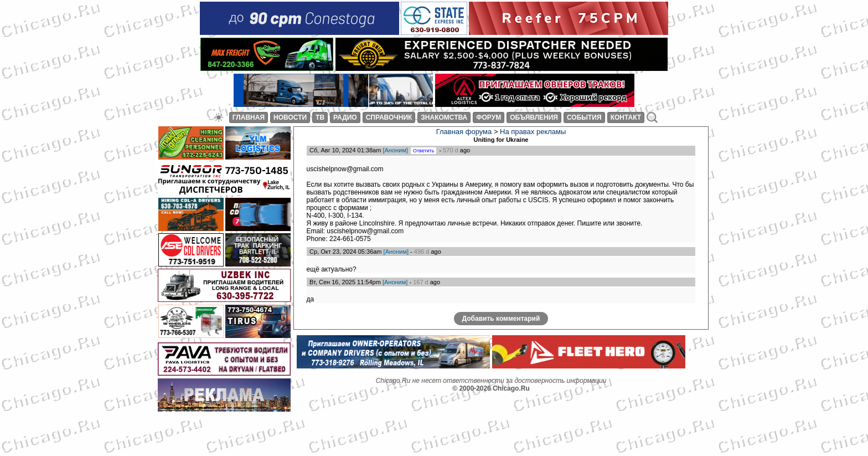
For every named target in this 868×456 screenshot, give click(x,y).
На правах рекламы (533, 131)
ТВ (320, 117)
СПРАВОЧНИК (389, 117)
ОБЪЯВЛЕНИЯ (534, 117)
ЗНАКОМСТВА (444, 117)
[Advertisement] (239, 431)
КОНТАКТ (626, 117)
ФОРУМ (489, 117)
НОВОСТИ (290, 117)
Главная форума (464, 131)
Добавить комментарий (501, 331)
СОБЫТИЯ (584, 117)
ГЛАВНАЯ (249, 117)
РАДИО (345, 117)
